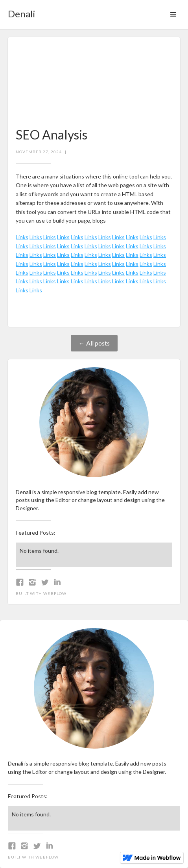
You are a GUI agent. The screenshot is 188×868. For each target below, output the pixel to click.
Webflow (55, 593)
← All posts (94, 343)
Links (22, 237)
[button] (173, 15)
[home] (20, 11)
